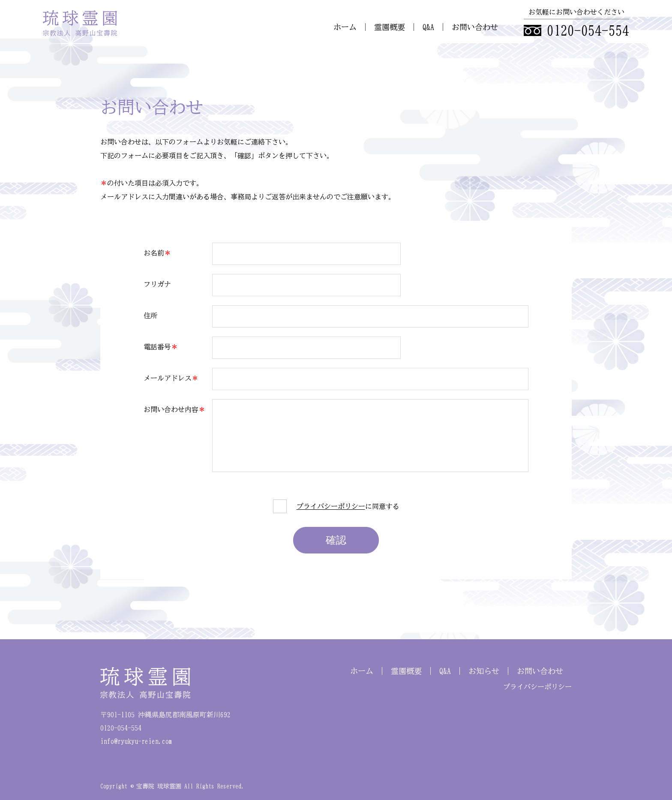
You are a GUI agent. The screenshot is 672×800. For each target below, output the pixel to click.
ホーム (345, 27)
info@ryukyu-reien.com (136, 741)
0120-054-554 (588, 30)
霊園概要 (390, 27)
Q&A (428, 27)
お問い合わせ (475, 27)
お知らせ (484, 671)
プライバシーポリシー (331, 506)
